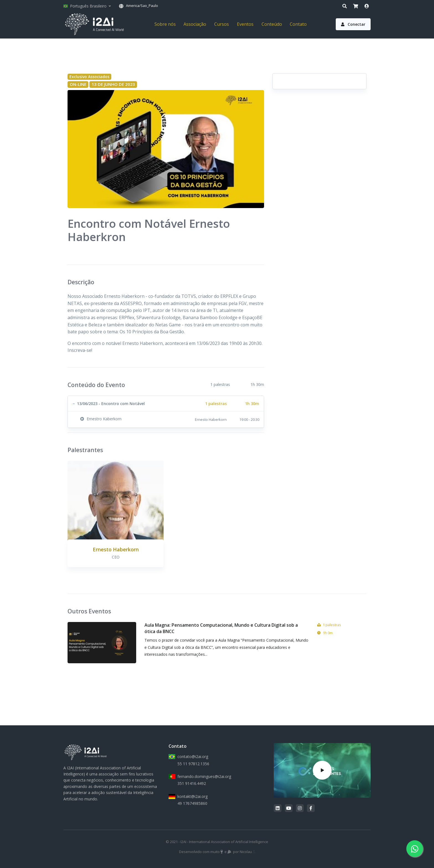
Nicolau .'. (247, 852)
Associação (195, 24)
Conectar (353, 24)
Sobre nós (165, 24)
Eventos (245, 24)
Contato (298, 24)
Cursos (222, 24)
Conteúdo (272, 24)
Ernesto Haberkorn (116, 549)
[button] (166, 404)
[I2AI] (94, 24)
